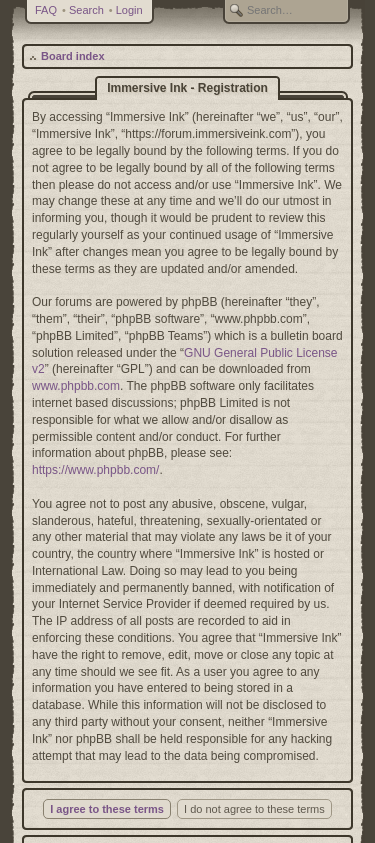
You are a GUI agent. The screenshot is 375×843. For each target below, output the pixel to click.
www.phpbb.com (76, 386)
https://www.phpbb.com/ (95, 470)
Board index (73, 56)
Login (129, 10)
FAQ (46, 10)
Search (86, 10)
